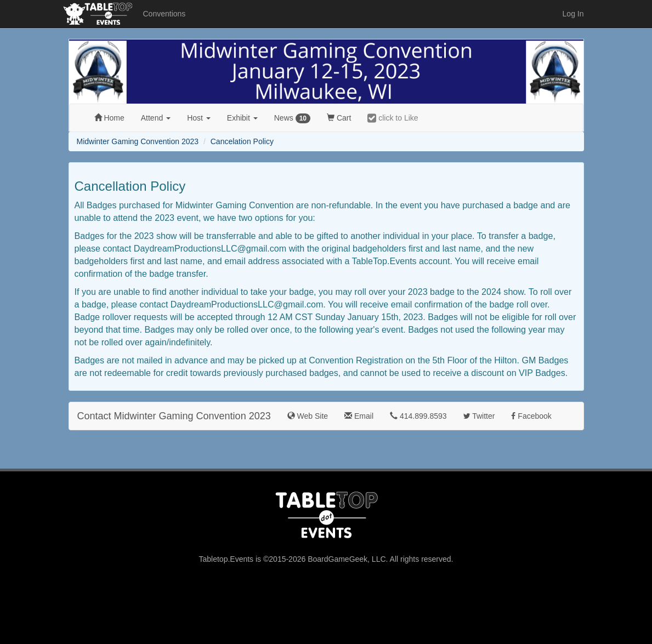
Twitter (479, 416)
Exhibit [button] (242, 118)
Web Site (308, 416)
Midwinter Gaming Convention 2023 (138, 141)
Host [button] (199, 118)
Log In (573, 14)
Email (359, 416)
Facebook (531, 416)
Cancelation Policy (242, 141)
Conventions (165, 14)
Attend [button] (156, 118)
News (292, 118)
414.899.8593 (418, 416)
